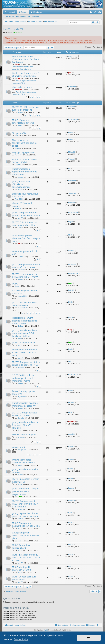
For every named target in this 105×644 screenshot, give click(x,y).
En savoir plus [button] (21, 639)
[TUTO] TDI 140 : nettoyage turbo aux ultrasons (26, 108)
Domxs (17, 148)
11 (33, 313)
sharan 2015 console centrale (22, 204)
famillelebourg (73, 274)
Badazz (21, 126)
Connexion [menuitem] (96, 13)
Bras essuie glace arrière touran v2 (24, 292)
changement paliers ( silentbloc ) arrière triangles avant (26, 238)
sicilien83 (72, 447)
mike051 (21, 509)
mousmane (72, 264)
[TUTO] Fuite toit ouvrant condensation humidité (25, 224)
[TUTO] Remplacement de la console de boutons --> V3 (26, 363)
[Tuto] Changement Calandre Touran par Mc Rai (26, 524)
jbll (69, 168)
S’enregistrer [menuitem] (100, 13)
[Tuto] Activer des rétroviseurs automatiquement (21, 184)
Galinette (71, 106)
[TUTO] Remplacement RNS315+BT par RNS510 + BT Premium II (25, 504)
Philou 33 (18, 155)
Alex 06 (21, 383)
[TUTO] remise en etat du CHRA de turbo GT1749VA (25, 275)
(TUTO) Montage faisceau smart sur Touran (25, 414)
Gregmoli (18, 165)
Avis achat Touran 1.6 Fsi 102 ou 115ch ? (25, 161)
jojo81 (70, 349)
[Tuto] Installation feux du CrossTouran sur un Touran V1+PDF (26, 557)
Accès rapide (6, 13)
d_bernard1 (22, 397)
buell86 (71, 469)
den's (70, 523)
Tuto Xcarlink (19, 447)
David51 (21, 418)
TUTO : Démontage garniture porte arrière (23, 461)
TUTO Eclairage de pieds (24, 435)
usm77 (20, 190)
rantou (20, 541)
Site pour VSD (19, 133)
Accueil (12, 12)
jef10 (20, 79)
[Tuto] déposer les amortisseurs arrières (23, 121)
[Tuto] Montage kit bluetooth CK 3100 (21, 568)
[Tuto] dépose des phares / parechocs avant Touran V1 (26, 515)
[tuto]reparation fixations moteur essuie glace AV (25, 404)
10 (30, 313)
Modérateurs (18, 33)
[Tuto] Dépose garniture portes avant (24, 578)
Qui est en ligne (12, 598)
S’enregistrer (35, 16)
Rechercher (10, 16)
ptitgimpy (71, 500)
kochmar (71, 488)
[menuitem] (81, 12)
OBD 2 (15, 284)
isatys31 (71, 290)
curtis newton (73, 120)
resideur (21, 112)
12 (36, 313)
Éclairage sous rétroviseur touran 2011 (25, 195)
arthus (71, 317)
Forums (24, 12)
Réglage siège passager (24, 152)
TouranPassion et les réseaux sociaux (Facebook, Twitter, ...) (26, 59)
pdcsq (20, 465)
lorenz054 (18, 90)
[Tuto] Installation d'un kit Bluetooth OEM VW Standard (25, 425)
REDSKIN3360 (74, 375)
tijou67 (71, 513)
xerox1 (71, 576)
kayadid (71, 459)
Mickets (21, 257)
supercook (72, 87)
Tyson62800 (19, 199)
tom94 (20, 484)
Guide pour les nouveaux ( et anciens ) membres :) (25, 74)
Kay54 (71, 222)
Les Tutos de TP (13, 29)
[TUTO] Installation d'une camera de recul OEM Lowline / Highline (25, 333)
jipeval (17, 286)
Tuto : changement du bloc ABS (26, 253)
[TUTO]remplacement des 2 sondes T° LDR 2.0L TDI (26, 266)
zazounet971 (22, 308)
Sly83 (70, 235)
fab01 (70, 283)
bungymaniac (23, 450)
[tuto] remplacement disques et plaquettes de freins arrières (24, 321)
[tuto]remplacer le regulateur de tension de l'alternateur (25, 172)
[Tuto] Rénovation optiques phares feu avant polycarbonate (26, 491)
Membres (37, 12)
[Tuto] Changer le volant (24, 343)
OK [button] (89, 638)
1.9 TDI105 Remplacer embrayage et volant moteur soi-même (23, 378)
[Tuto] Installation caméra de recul (25, 471)
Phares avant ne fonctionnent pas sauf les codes (25, 143)
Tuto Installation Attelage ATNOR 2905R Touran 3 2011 (25, 352)
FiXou (20, 228)
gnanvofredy (73, 56)
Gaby (17, 65)
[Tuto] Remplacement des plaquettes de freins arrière (26, 214)
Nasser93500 (23, 296)
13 (39, 313)
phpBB (46, 630)
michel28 (18, 208)
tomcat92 (21, 368)
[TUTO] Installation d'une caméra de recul (25, 304)
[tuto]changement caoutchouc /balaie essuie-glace (25, 535)
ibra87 (20, 430)
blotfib (70, 302)
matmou (71, 251)
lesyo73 (21, 358)
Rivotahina (72, 181)
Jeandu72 (21, 437)
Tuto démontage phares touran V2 (24, 392)
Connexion (22, 16)
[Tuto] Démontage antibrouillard (21, 546)
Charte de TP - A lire (22, 87)
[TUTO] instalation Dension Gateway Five (26, 480)
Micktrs (17, 136)
